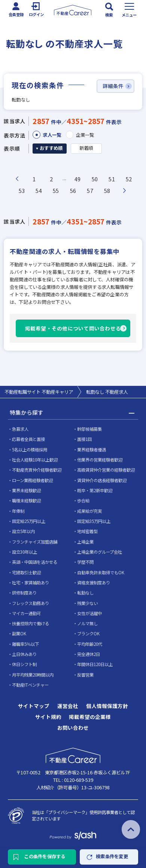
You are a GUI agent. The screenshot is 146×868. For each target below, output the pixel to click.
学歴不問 (85, 562)
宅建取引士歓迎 (26, 572)
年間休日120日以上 (95, 664)
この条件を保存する (45, 856)
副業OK (19, 633)
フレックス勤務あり (31, 603)
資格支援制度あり (94, 583)
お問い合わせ (73, 728)
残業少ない (87, 603)
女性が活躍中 (89, 613)
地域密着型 (87, 531)
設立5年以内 (23, 531)
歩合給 (83, 500)
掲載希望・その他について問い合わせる (73, 328)
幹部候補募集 (89, 429)
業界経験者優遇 (92, 450)
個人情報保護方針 (107, 706)
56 (73, 190)
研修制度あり (24, 593)
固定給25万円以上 (29, 521)
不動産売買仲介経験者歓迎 (37, 470)
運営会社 (68, 706)
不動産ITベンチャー (30, 685)
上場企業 (85, 542)
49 (78, 179)
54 (39, 190)
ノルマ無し (87, 623)
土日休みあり (24, 654)
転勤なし (85, 593)
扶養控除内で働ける (31, 623)
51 (112, 179)
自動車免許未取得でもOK (101, 572)
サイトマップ (34, 706)
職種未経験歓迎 (26, 500)
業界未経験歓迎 (26, 490)
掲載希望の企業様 (90, 717)
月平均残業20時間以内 (33, 675)
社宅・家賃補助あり (31, 583)
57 (90, 190)
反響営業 (85, 675)
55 (56, 190)
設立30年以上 (25, 552)
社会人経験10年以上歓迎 (35, 460)
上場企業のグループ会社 (100, 552)
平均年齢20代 (90, 644)
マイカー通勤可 (26, 613)
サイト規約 (48, 717)
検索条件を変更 (112, 856)
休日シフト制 (24, 664)
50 (95, 179)
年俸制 (18, 511)
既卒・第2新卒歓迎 (95, 490)
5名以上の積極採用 (30, 450)
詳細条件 (113, 86)
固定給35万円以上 (94, 521)
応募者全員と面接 (28, 439)
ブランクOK (88, 633)
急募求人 (20, 429)
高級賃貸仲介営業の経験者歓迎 (106, 470)
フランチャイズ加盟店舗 (35, 542)
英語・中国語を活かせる (35, 562)
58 (107, 190)
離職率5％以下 (25, 644)
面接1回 (84, 439)
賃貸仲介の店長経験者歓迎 (102, 480)
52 (129, 179)
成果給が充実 (89, 511)
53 (22, 190)
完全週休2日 (89, 654)
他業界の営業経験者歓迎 (100, 460)
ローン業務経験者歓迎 (32, 480)
